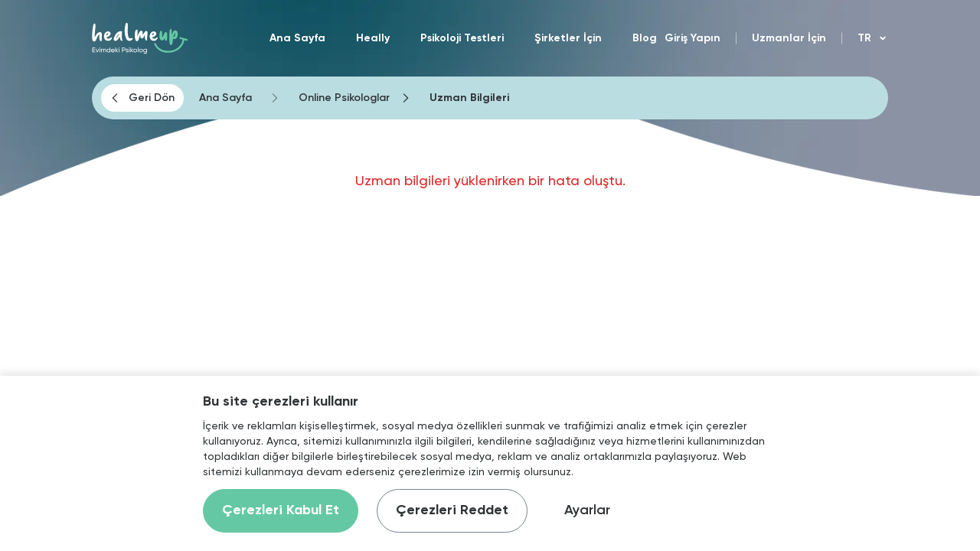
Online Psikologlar (344, 98)
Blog (645, 38)
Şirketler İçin (568, 38)
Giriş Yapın (693, 38)
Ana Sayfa (297, 38)
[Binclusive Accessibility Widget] (38, 499)
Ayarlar (587, 510)
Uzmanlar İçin (789, 38)
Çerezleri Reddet (452, 510)
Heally (373, 38)
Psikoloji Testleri (462, 38)
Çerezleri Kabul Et (281, 510)
